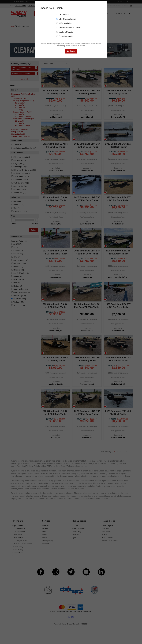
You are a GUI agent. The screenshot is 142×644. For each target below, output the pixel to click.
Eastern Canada (65, 32)
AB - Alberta (63, 15)
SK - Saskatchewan (66, 19)
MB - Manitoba (64, 23)
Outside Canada (65, 36)
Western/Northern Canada (69, 28)
